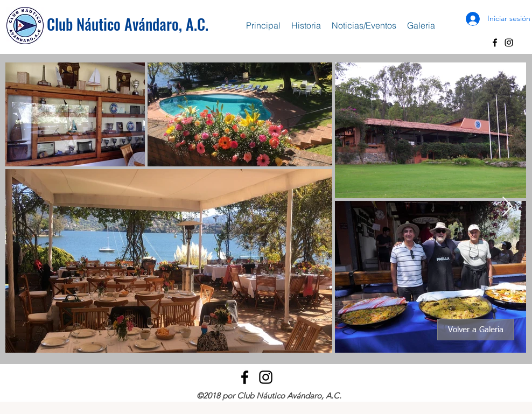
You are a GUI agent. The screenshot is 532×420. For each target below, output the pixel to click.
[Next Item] (507, 207)
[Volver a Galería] (475, 330)
